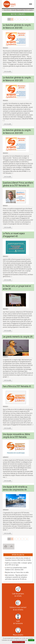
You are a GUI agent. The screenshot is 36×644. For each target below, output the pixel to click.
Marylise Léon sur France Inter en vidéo (17, 572)
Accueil (13, 10)
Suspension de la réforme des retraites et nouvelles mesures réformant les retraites (18, 559)
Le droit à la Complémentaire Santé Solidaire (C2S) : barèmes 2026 (16, 569)
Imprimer (6, 546)
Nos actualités (20, 10)
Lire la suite (8, 71)
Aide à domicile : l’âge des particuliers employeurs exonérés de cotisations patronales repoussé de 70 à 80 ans (16, 577)
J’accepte (31, 640)
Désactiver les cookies (18, 642)
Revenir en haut (12, 546)
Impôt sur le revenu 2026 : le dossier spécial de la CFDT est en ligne (18, 564)
